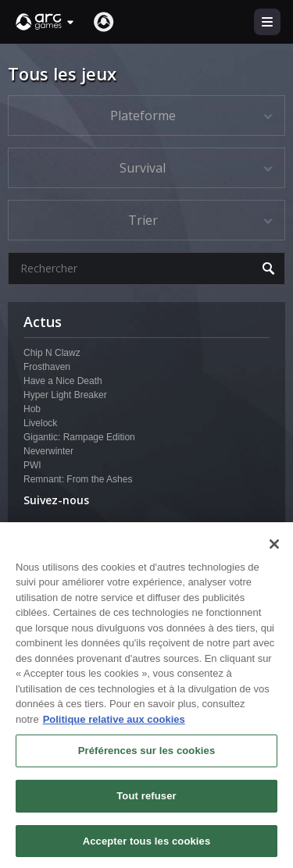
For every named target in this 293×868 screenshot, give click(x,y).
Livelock (40, 423)
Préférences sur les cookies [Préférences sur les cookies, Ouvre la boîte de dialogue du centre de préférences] (147, 758)
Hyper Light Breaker (65, 395)
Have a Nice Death (63, 381)
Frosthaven (47, 367)
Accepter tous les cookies (147, 847)
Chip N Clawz (52, 353)
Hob (32, 409)
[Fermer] (274, 550)
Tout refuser (146, 802)
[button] (45, 22)
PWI (32, 465)
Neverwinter (48, 451)
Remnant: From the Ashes (78, 479)
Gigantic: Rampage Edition (79, 437)
